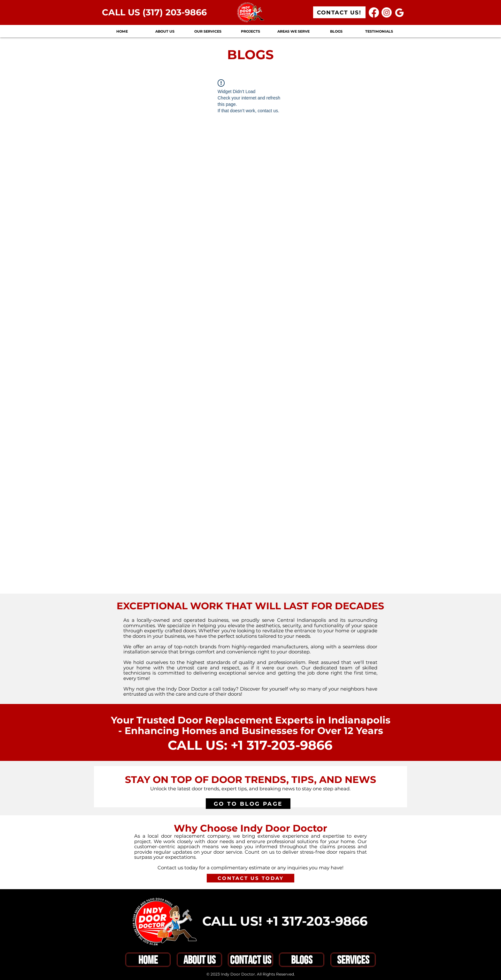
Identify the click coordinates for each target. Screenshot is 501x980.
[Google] (399, 12)
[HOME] (148, 960)
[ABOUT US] (199, 960)
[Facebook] (374, 12)
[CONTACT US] (250, 960)
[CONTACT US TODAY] (250, 878)
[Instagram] (387, 12)
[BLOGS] (302, 960)
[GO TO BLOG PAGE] (248, 804)
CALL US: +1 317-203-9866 (250, 745)
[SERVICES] (353, 960)
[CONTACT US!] (339, 12)
